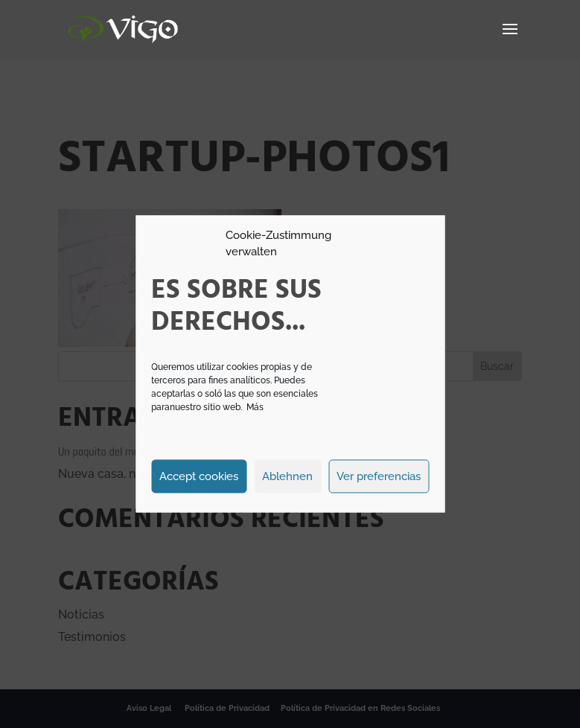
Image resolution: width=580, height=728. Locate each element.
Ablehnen (287, 476)
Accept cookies (199, 476)
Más (255, 408)
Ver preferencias (379, 476)
